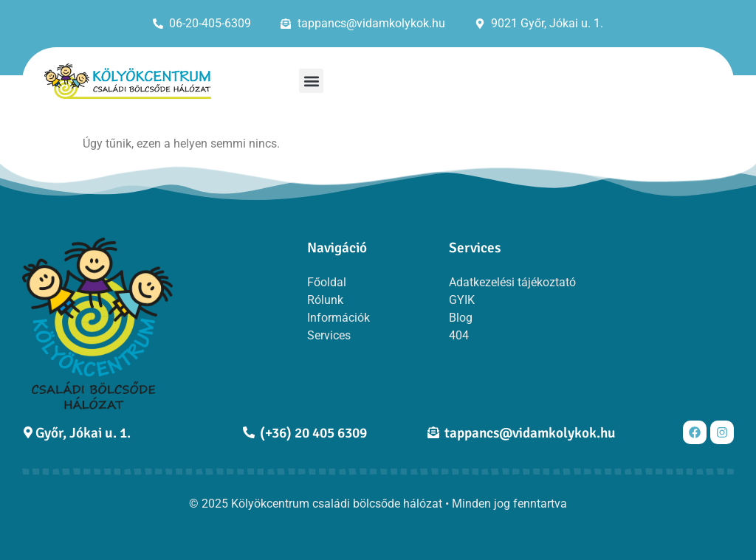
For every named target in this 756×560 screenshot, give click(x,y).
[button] (311, 81)
